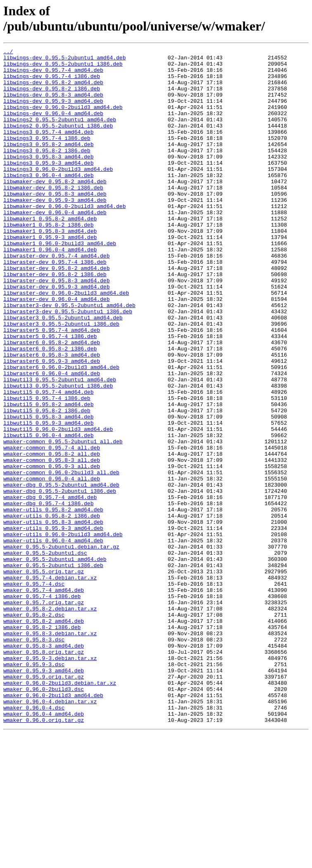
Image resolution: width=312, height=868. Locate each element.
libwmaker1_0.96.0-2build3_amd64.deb (60, 283)
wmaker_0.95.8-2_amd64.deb (44, 736)
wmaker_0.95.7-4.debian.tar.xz (50, 684)
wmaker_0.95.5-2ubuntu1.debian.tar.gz (61, 647)
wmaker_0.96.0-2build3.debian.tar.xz (60, 810)
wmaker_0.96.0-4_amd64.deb (44, 847)
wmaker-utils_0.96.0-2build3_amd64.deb (63, 632)
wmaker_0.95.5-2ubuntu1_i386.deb (53, 669)
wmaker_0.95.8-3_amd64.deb (44, 766)
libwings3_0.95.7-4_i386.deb (47, 156)
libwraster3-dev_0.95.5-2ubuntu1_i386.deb (68, 364)
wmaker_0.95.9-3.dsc (34, 788)
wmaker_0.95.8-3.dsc (34, 758)
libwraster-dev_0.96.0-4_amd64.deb (56, 350)
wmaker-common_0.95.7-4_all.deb (52, 528)
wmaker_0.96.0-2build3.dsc (44, 818)
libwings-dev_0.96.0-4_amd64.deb (53, 127)
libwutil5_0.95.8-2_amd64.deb (48, 476)
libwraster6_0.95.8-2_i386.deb (50, 409)
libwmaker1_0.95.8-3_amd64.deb (50, 268)
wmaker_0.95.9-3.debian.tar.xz (50, 780)
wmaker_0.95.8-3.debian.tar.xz (50, 751)
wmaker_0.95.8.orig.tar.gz (44, 773)
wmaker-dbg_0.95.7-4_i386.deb (48, 595)
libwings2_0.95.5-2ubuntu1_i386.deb (58, 142)
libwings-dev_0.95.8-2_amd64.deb (53, 90)
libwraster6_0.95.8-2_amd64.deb (52, 402)
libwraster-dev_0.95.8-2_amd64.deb (56, 312)
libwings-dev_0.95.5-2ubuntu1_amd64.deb (64, 60)
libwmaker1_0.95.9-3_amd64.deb (50, 275)
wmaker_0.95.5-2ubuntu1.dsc (45, 654)
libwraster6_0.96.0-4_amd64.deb (52, 439)
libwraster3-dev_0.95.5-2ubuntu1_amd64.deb (69, 357)
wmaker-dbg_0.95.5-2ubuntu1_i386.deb (60, 580)
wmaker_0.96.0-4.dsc (34, 840)
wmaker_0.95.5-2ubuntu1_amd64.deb (55, 662)
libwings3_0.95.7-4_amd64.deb (48, 149)
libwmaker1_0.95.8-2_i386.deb (48, 260)
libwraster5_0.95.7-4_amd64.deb (52, 387)
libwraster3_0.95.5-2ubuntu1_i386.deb (61, 379)
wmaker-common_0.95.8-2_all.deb (52, 535)
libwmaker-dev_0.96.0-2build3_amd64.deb (64, 238)
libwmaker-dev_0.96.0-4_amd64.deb (55, 246)
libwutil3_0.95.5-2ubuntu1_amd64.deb (60, 446)
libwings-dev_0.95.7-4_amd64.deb (53, 75)
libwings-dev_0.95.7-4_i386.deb (52, 82)
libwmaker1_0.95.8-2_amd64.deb (50, 253)
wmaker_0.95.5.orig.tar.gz (44, 676)
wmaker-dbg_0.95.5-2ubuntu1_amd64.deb (61, 572)
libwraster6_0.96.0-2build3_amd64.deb (61, 431)
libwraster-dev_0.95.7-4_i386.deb (55, 305)
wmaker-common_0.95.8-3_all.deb (52, 543)
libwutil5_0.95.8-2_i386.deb (47, 483)
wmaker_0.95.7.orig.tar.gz (44, 714)
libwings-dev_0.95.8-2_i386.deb (52, 97)
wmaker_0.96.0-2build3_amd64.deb (53, 825)
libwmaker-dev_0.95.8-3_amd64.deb (55, 223)
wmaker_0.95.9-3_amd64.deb (44, 795)
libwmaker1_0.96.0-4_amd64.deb (50, 290)
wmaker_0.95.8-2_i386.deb (42, 743)
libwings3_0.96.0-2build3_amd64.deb (58, 194)
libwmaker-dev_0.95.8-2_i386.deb (53, 216)
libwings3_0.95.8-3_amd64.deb (48, 179)
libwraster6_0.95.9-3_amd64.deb (52, 424)
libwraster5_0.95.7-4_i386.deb (50, 394)
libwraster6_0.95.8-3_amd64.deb (52, 416)
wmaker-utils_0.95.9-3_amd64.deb (53, 624)
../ (8, 52)
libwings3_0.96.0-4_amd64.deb (48, 201)
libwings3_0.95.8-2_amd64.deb (48, 164)
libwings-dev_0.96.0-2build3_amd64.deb (63, 119)
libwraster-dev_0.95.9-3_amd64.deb (56, 335)
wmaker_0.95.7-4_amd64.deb (44, 699)
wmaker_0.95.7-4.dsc (34, 691)
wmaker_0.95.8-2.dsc (34, 728)
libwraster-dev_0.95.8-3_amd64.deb (56, 327)
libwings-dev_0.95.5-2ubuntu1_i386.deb (63, 67)
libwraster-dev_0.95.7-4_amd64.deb (56, 298)
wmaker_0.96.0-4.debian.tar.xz (50, 833)
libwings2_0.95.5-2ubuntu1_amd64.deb (60, 134)
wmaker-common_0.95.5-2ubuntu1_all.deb (63, 520)
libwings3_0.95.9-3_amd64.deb (48, 186)
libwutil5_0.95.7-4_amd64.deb (48, 461)
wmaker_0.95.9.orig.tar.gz (44, 803)
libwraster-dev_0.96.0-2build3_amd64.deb (66, 342)
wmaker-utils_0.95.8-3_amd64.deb (53, 617)
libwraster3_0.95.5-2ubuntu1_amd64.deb (63, 372)
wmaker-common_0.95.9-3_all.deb (52, 550)
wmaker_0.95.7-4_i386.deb (42, 706)
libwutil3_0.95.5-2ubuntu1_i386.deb (58, 454)
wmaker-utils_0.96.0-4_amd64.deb (53, 639)
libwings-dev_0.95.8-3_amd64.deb (53, 104)
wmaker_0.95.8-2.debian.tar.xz (50, 721)
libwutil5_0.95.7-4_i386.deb (47, 468)
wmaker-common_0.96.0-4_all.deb (52, 565)
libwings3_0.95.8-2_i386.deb (47, 171)
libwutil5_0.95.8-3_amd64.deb (48, 491)
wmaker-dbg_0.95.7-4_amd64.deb (50, 587)
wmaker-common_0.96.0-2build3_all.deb (61, 558)
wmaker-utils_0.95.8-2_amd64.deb (53, 602)
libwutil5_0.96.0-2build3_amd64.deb (58, 506)
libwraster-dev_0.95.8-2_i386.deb (55, 320)
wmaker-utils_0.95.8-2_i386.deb (52, 610)
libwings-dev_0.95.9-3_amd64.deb (53, 112)
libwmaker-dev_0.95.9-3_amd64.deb (55, 231)
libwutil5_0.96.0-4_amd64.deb (48, 513)
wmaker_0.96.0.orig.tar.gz (44, 855)
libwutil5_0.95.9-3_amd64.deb (48, 498)
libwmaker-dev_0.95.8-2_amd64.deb (55, 208)
